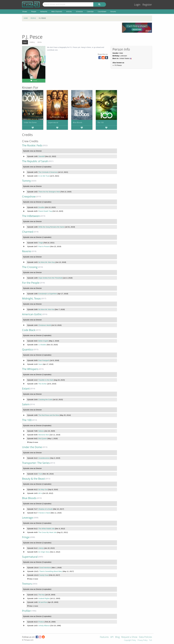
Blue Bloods (78, 122)
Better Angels (43, 341)
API (112, 637)
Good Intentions (45, 568)
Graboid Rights (44, 598)
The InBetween (31, 216)
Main (25, 42)
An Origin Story (44, 552)
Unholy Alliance (44, 626)
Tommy (26, 181)
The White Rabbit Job (46, 529)
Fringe (26, 537)
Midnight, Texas (31, 299)
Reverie (27, 251)
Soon (40, 364)
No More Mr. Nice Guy (47, 262)
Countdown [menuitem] (102, 11)
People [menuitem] (34, 11)
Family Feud (44, 575)
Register (147, 5)
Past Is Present (44, 246)
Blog (117, 637)
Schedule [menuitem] (79, 11)
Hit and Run (43, 602)
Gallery (32, 42)
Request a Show (129, 637)
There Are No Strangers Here (49, 192)
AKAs (40, 42)
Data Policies (145, 637)
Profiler (26, 611)
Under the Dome (30, 122)
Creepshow (29, 197)
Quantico (28, 349)
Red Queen (43, 438)
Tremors (27, 584)
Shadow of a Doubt (45, 509)
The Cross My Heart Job (47, 532)
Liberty (41, 548)
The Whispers (30, 369)
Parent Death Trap (45, 211)
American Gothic (32, 314)
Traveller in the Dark (46, 380)
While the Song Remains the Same (51, 227)
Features (104, 637)
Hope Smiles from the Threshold (50, 278)
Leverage (28, 518)
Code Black (29, 330)
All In (40, 493)
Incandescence (44, 458)
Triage (41, 243)
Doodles (41, 207)
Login (137, 5)
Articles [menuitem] (69, 11)
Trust (40, 474)
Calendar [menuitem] (90, 11)
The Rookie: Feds (32, 145)
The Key (41, 595)
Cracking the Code (45, 399)
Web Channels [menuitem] (57, 11)
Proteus (41, 622)
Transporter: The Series (36, 463)
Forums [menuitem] (113, 11)
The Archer (42, 384)
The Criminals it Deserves (48, 172)
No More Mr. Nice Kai (46, 309)
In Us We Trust (44, 176)
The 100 (101, 122)
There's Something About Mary (51, 571)
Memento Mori (44, 435)
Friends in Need (44, 513)
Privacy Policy (143, 640)
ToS (151, 640)
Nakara (41, 431)
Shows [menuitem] (25, 11)
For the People (31, 283)
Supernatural (53, 122)
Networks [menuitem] (44, 11)
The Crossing (30, 267)
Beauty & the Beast (33, 479)
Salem (26, 404)
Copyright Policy (130, 640)
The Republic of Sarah (35, 161)
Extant (26, 389)
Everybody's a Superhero (48, 294)
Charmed (28, 232)
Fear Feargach (44, 360)
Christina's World (45, 325)
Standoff (42, 156)
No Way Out (43, 489)
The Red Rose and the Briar (49, 415)
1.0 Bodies (42, 345)
